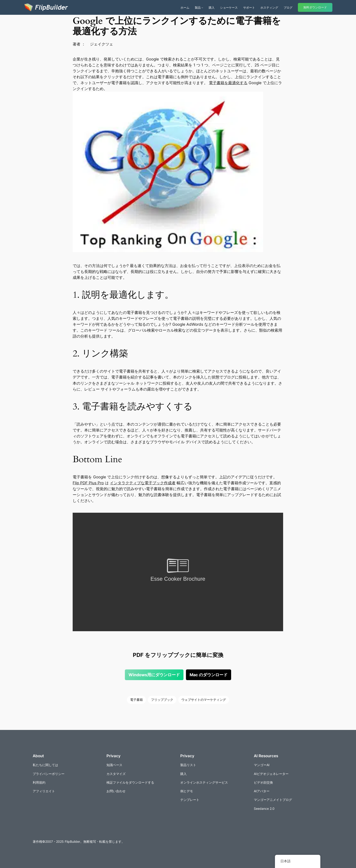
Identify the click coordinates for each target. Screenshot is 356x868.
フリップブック (162, 700)
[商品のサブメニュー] (202, 8)
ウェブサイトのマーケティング (204, 700)
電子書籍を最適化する (228, 83)
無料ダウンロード (315, 7)
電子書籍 (136, 700)
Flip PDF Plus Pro (88, 483)
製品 (198, 8)
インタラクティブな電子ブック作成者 (143, 483)
